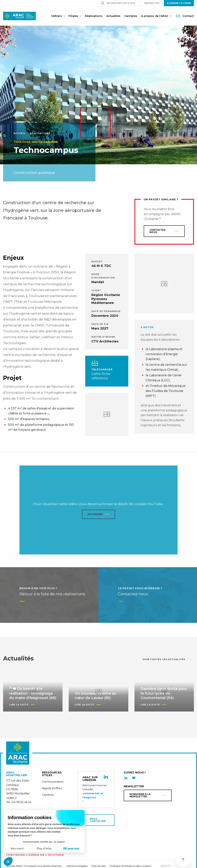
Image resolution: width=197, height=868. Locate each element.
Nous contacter (95, 822)
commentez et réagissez (93, 797)
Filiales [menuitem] (73, 16)
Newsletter (152, 3)
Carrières (48, 797)
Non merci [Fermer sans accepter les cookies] (17, 849)
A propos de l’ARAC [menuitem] (155, 16)
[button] (8, 861)
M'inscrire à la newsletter (140, 797)
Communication (53, 784)
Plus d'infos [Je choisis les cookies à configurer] (44, 849)
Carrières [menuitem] (131, 16)
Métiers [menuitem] (57, 16)
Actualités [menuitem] (113, 16)
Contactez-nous (158, 231)
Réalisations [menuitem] (94, 16)
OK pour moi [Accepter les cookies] (71, 849)
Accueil (20, 133)
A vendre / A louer (179, 3)
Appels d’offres (52, 790)
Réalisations (40, 133)
